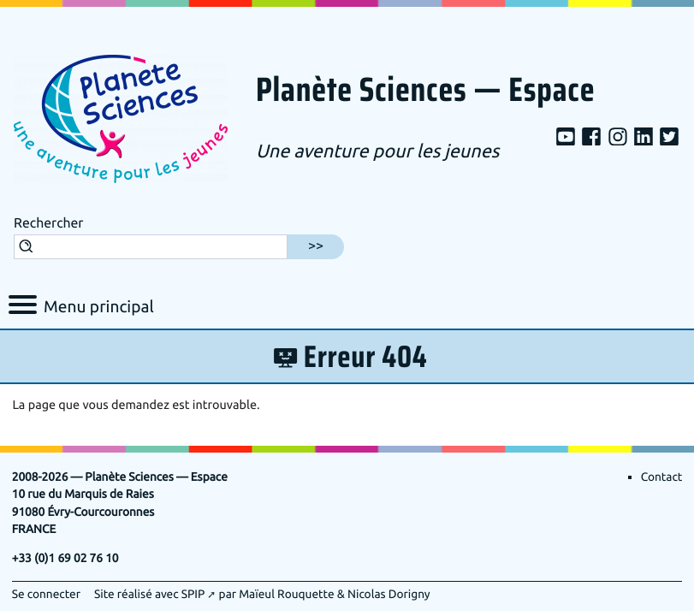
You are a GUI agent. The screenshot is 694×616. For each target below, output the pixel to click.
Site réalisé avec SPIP (149, 595)
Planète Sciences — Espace (425, 91)
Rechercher (48, 223)
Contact (662, 478)
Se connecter (46, 595)
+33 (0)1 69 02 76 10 (65, 559)
